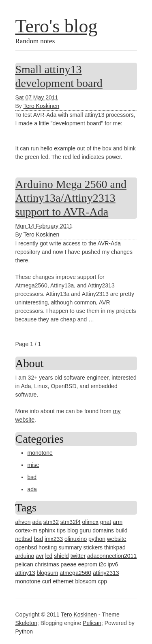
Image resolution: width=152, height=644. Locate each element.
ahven (23, 522)
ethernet (63, 581)
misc (33, 465)
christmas (47, 564)
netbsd (24, 539)
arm (118, 522)
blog (73, 530)
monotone (40, 453)
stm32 (51, 522)
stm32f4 (71, 522)
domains (103, 530)
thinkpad (115, 547)
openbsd (26, 547)
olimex (90, 522)
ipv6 (113, 564)
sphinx (47, 530)
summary (70, 547)
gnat (106, 522)
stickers (93, 547)
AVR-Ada (109, 243)
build (122, 530)
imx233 (54, 539)
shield (61, 556)
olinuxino (76, 539)
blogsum (47, 573)
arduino (25, 556)
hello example (58, 148)
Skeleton (26, 623)
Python (24, 631)
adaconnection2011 (112, 556)
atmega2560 (75, 573)
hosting (48, 547)
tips (61, 530)
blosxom (86, 581)
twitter (78, 556)
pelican (24, 564)
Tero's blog (57, 26)
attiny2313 (106, 573)
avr (40, 556)
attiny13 (25, 573)
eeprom (87, 564)
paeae (69, 564)
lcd (49, 556)
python (97, 539)
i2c (103, 564)
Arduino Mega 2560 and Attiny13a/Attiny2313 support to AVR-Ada (71, 198)
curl (47, 581)
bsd (32, 477)
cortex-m (26, 530)
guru (85, 530)
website (117, 539)
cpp (102, 581)
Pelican (92, 623)
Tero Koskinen (41, 106)
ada (32, 489)
